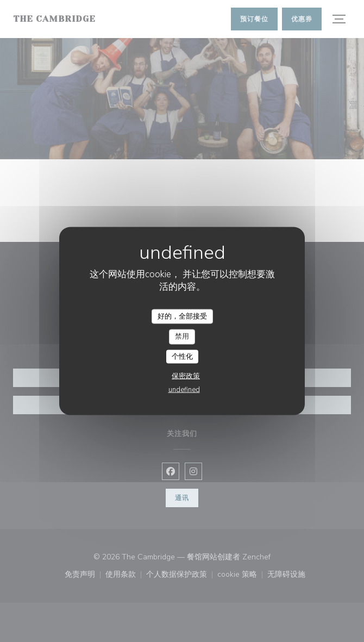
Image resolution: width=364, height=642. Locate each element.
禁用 (182, 336)
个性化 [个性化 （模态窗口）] (182, 356)
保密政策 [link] (186, 376)
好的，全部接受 (182, 316)
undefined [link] (184, 390)
